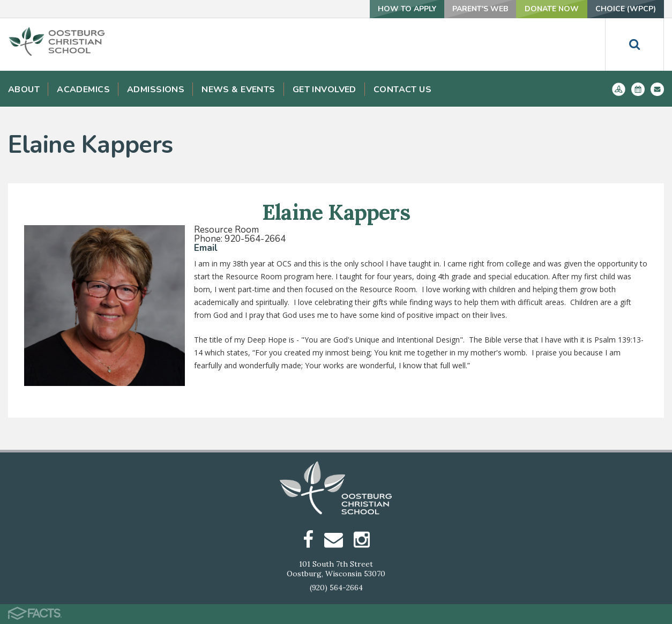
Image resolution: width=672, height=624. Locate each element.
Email (206, 248)
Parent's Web (480, 9)
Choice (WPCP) (626, 9)
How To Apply (407, 9)
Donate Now (552, 9)
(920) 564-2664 (336, 588)
